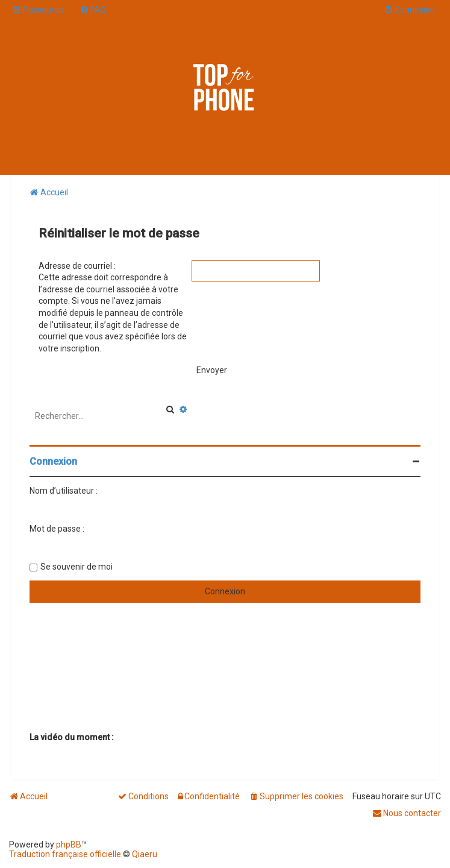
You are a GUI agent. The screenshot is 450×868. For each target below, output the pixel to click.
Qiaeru (145, 854)
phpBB (69, 844)
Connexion (53, 461)
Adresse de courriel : (77, 266)
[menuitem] (93, 10)
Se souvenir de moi (77, 567)
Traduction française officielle (65, 854)
